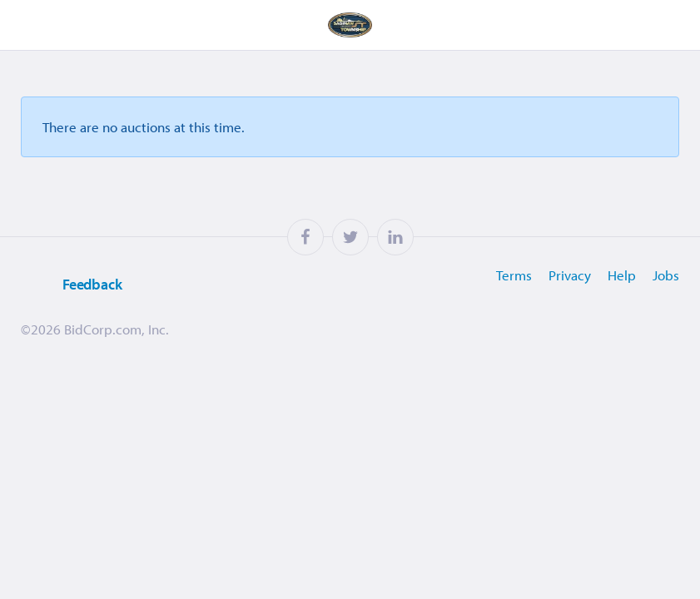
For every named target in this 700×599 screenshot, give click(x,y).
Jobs (666, 275)
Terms (514, 275)
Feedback (72, 285)
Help (622, 275)
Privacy (570, 275)
